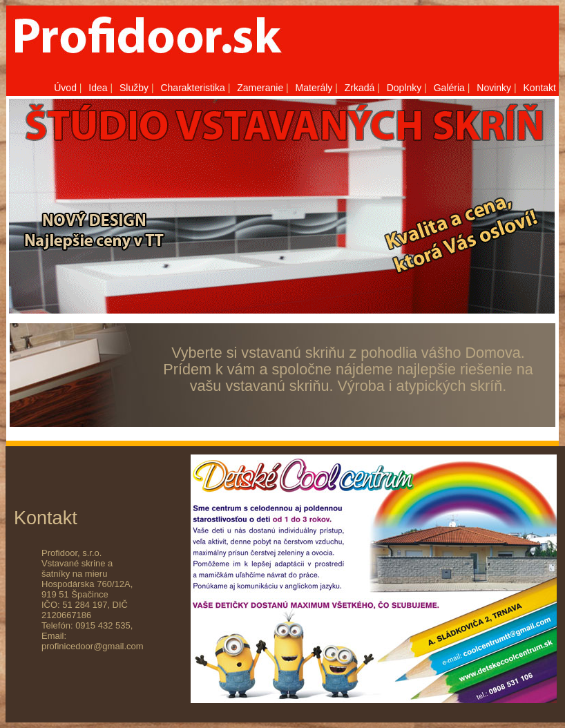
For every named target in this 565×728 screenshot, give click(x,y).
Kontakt (540, 88)
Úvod (65, 88)
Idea (98, 88)
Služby (134, 88)
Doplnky (404, 88)
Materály (314, 88)
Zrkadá (360, 88)
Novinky (494, 88)
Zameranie (260, 88)
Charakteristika (192, 88)
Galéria (449, 88)
